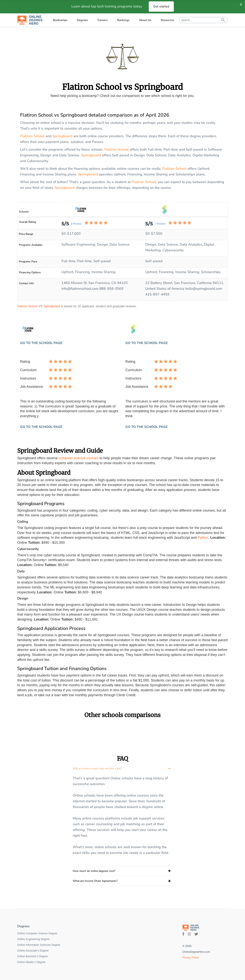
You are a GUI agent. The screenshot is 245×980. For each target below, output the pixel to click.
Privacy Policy (191, 958)
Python (203, 538)
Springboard (62, 136)
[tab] (122, 769)
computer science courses (79, 458)
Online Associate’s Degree (33, 951)
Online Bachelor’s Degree (33, 956)
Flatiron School (32, 136)
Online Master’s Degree (31, 962)
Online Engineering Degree (33, 939)
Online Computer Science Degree (37, 933)
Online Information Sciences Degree (39, 945)
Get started (161, 6)
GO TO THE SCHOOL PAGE (41, 343)
